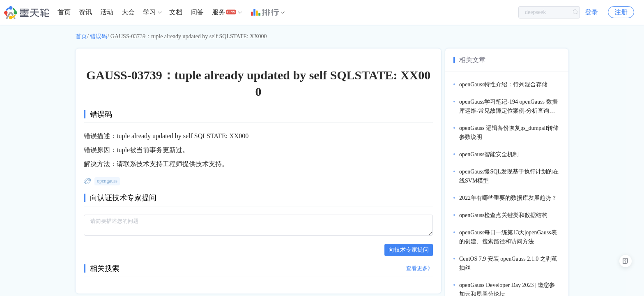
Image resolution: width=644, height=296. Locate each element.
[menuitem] (64, 12)
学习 (149, 12)
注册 (621, 12)
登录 (591, 12)
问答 (197, 12)
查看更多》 (420, 268)
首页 (64, 12)
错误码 (99, 36)
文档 (176, 12)
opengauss (107, 181)
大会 (128, 12)
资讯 (85, 12)
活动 (107, 12)
